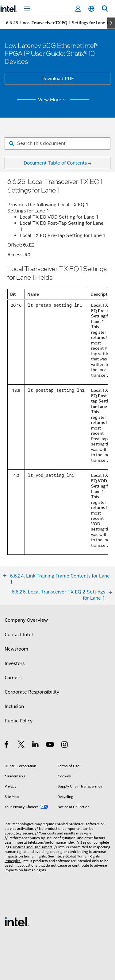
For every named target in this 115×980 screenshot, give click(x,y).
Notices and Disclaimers (33, 847)
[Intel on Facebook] (7, 745)
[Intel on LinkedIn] (36, 745)
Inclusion (14, 706)
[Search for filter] (57, 143)
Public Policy (19, 721)
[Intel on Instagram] (65, 745)
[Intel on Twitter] (21, 745)
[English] (91, 9)
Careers (13, 678)
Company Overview (26, 620)
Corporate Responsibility (32, 692)
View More (53, 100)
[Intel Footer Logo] (17, 921)
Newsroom (16, 649)
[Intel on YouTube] (50, 745)
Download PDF (58, 79)
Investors (15, 663)
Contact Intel (19, 635)
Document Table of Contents (55, 163)
